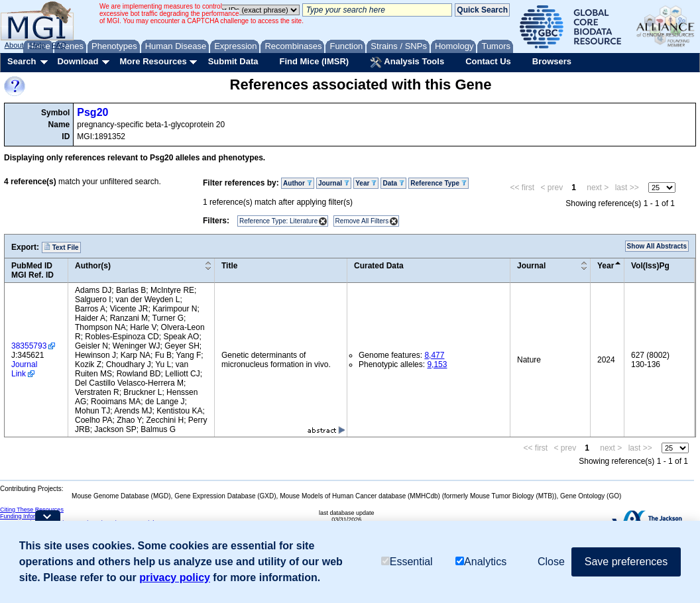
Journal (334, 183)
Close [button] (551, 562)
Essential (407, 562)
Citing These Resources (32, 510)
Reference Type (438, 183)
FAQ (59, 45)
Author (298, 183)
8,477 (434, 355)
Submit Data (233, 61)
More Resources (153, 61)
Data (393, 183)
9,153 (437, 364)
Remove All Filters (362, 221)
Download (78, 61)
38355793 (29, 346)
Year (366, 183)
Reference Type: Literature (278, 221)
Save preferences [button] (626, 562)
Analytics (481, 562)
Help (37, 45)
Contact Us (488, 61)
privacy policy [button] (175, 577)
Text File (61, 247)
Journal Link (24, 369)
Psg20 (92, 112)
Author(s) (93, 266)
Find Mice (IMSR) (314, 61)
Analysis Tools (407, 62)
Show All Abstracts (657, 246)
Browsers (552, 61)
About (14, 45)
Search (22, 61)
